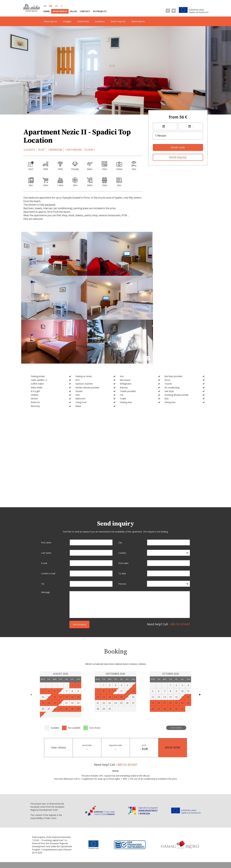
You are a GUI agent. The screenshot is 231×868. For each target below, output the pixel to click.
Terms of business (71, 853)
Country (122, 504)
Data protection (173, 853)
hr (45, 6)
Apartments (60, 11)
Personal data (69, 859)
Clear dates (176, 679)
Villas (73, 11)
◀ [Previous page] (31, 646)
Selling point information (100, 853)
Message (45, 543)
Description (51, 21)
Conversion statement (93, 859)
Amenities (83, 21)
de (56, 6)
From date (123, 514)
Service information (129, 853)
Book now (178, 147)
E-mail (44, 514)
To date (122, 525)
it (62, 6)
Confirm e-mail (48, 525)
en (51, 6)
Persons (122, 535)
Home (47, 11)
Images (67, 21)
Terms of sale (152, 853)
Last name (46, 504)
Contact (85, 11)
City (120, 494)
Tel (43, 535)
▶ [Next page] (200, 646)
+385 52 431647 (179, 575)
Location (100, 21)
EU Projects (100, 11)
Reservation (138, 21)
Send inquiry (118, 21)
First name (46, 494)
